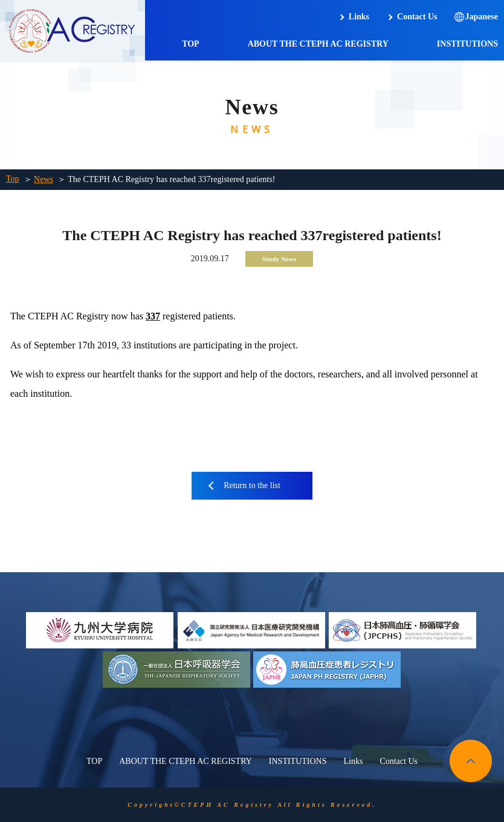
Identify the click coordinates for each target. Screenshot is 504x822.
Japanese (482, 17)
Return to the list (252, 485)
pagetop (471, 761)
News (44, 179)
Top (13, 179)
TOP (191, 44)
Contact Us (417, 17)
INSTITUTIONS (467, 44)
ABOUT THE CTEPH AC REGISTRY (318, 44)
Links (359, 17)
